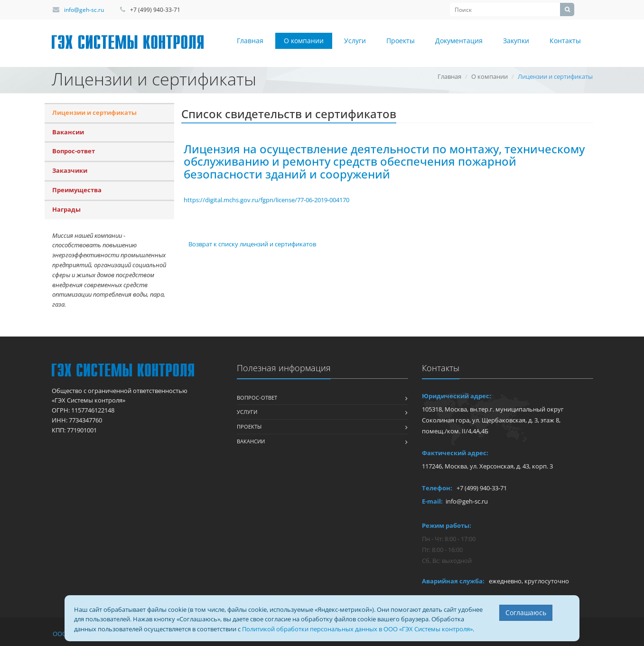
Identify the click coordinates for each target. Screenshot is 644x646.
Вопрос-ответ (74, 151)
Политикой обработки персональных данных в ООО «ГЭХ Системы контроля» (357, 629)
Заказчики (70, 170)
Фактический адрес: (455, 453)
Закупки (516, 41)
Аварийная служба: (453, 581)
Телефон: (437, 488)
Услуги (355, 41)
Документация (459, 41)
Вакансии (68, 132)
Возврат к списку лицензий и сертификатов (252, 244)
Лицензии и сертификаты (94, 112)
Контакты (565, 41)
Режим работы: (447, 525)
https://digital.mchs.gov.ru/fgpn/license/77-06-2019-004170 (266, 200)
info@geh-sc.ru (84, 10)
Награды (66, 209)
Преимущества (77, 190)
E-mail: (432, 501)
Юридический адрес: (457, 396)
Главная (250, 41)
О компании (304, 41)
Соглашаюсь (526, 613)
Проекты (401, 41)
